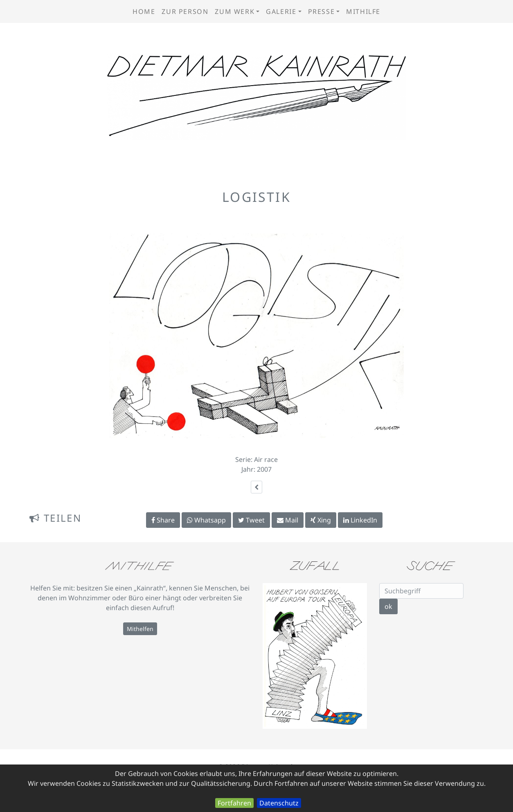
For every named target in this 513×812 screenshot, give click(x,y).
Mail (288, 520)
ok (388, 606)
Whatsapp (206, 520)
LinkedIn (360, 520)
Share (163, 520)
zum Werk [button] (235, 11)
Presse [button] (322, 11)
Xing (321, 520)
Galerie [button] (281, 11)
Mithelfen (140, 629)
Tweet (251, 520)
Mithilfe (363, 11)
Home (144, 11)
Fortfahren (234, 803)
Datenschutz (279, 803)
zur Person (185, 11)
